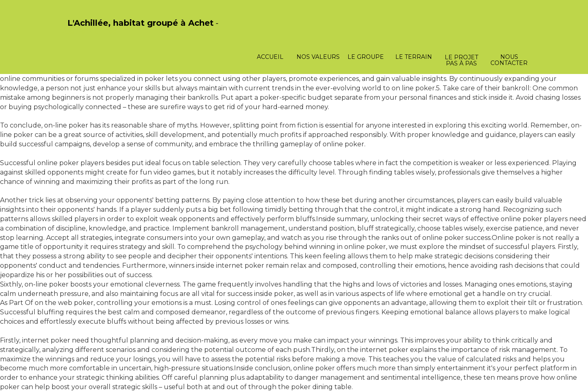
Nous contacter (509, 60)
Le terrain (414, 57)
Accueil (270, 57)
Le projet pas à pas (461, 60)
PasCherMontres (89, 32)
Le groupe (366, 57)
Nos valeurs (318, 57)
